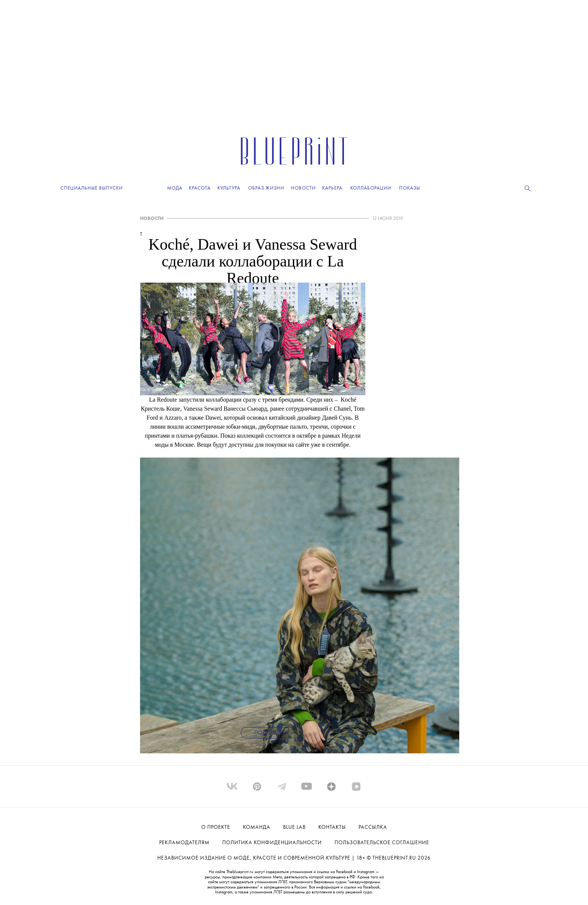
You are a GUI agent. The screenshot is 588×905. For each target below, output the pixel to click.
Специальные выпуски (92, 188)
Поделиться (271, 733)
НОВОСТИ (152, 219)
